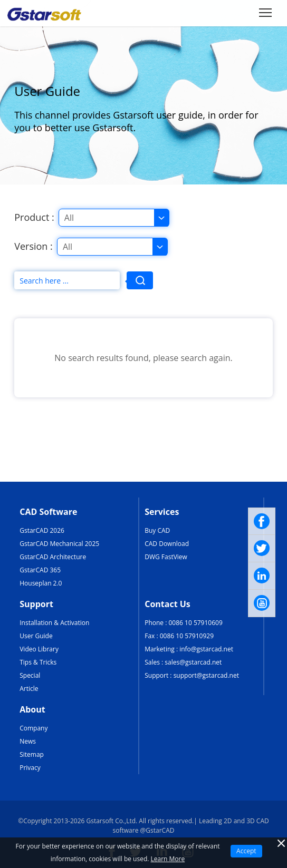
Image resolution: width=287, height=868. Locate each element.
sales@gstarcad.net (193, 662)
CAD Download (167, 544)
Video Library (39, 649)
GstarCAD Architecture (53, 557)
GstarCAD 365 (40, 570)
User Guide (36, 636)
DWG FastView (166, 557)
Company (34, 728)
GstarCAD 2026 (42, 530)
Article (29, 689)
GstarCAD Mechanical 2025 (59, 544)
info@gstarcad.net (206, 649)
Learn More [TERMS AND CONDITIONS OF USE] (168, 859)
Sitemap (32, 754)
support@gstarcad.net (206, 675)
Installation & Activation (54, 623)
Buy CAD (157, 530)
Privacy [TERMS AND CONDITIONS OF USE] (30, 768)
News (28, 741)
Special (30, 675)
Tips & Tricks (38, 662)
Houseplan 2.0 (41, 583)
